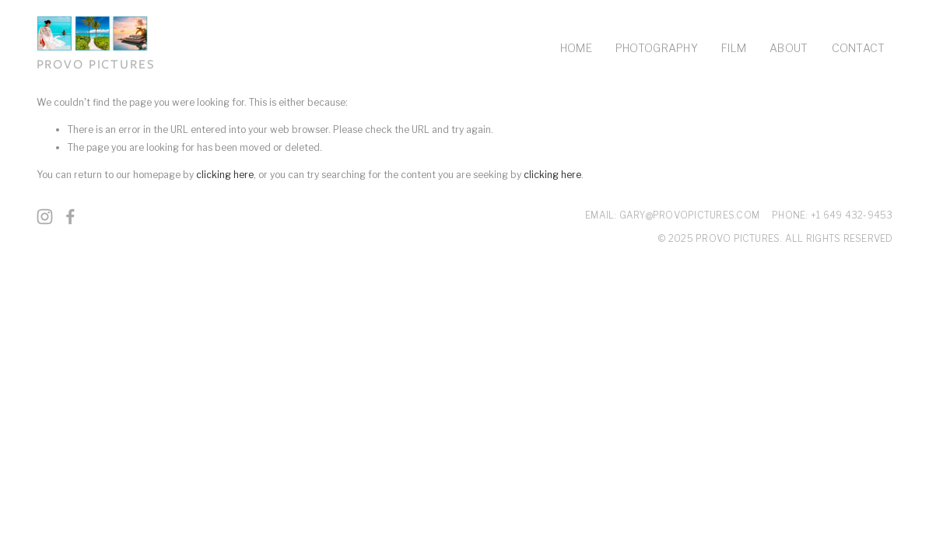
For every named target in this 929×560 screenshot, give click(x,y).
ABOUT (789, 48)
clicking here (225, 175)
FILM (734, 48)
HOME (576, 48)
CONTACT (859, 48)
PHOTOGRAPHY (657, 48)
